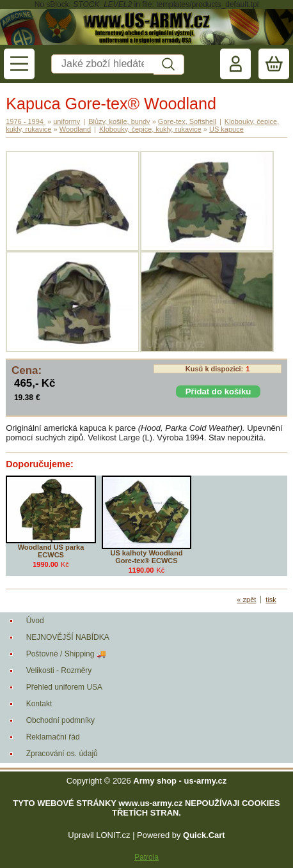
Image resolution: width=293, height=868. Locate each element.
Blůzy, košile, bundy (119, 121)
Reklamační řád (53, 737)
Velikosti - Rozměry (59, 670)
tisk (271, 600)
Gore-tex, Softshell (187, 121)
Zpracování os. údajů (62, 754)
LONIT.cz (113, 835)
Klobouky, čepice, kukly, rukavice (150, 129)
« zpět (246, 600)
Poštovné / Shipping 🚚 (66, 654)
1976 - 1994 (26, 121)
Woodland (75, 129)
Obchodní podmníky (60, 720)
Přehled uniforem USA (64, 687)
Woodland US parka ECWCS (51, 551)
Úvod (35, 621)
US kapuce (226, 129)
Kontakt (39, 704)
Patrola (146, 857)
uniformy (67, 121)
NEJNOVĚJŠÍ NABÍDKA (68, 637)
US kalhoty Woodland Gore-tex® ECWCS (147, 557)
